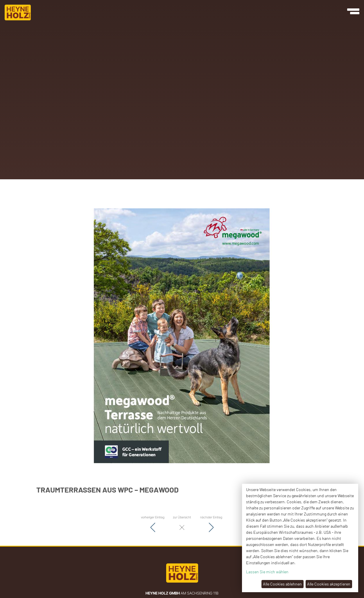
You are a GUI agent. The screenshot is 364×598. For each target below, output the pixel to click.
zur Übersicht (182, 524)
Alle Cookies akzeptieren (329, 584)
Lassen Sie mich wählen (267, 572)
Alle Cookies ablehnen (282, 584)
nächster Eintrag (211, 524)
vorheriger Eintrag (153, 524)
